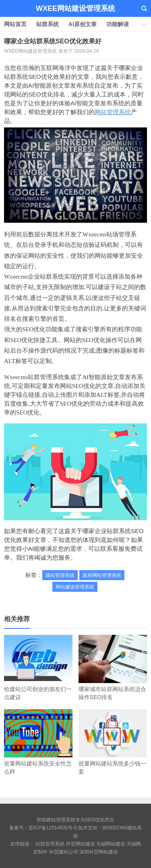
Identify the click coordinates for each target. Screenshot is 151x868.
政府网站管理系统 (102, 575)
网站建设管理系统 (75, 587)
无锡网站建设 (111, 844)
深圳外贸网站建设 (99, 852)
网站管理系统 (113, 112)
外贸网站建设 (81, 844)
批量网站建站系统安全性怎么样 (38, 742)
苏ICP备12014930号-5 (53, 828)
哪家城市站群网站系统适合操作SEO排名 (113, 668)
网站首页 (15, 24)
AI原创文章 (83, 24)
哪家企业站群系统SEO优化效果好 (53, 41)
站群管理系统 (50, 844)
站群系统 (48, 24)
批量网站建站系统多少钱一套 (113, 742)
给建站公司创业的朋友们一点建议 (38, 668)
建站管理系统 (60, 575)
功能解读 (118, 24)
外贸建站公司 (64, 852)
